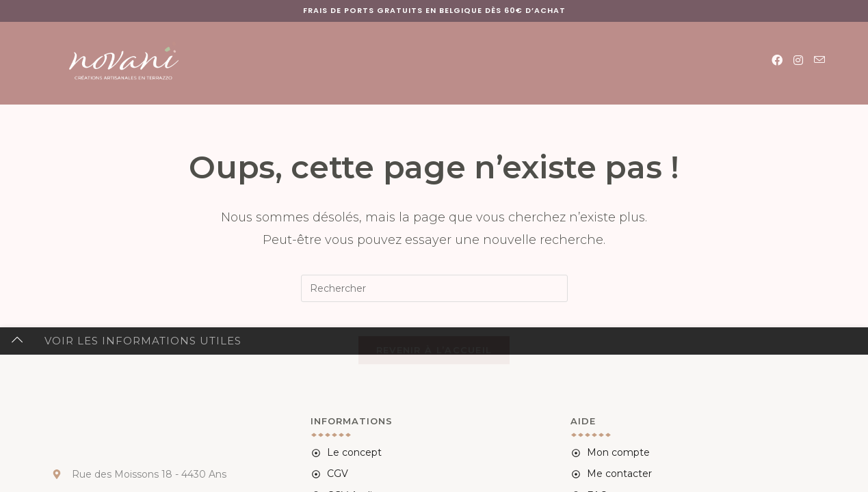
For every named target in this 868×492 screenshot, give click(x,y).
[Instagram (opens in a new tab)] (798, 60)
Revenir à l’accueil (434, 357)
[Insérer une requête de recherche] (434, 288)
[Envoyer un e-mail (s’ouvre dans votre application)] (819, 60)
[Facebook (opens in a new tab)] (777, 60)
